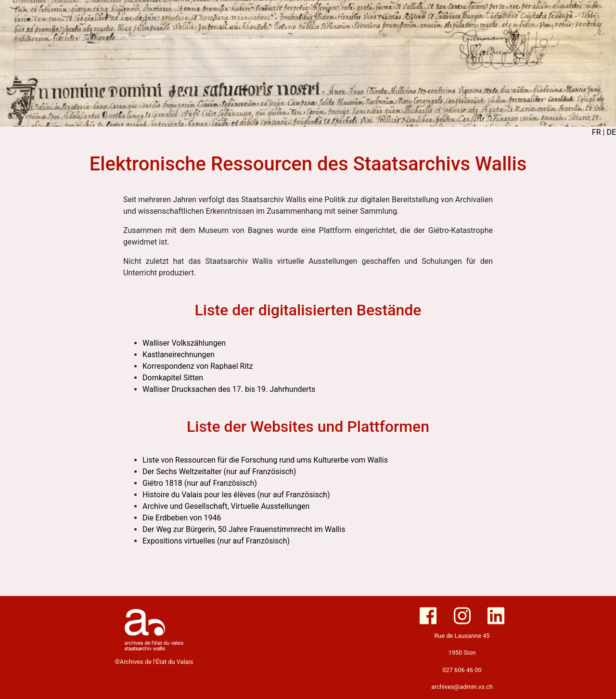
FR (597, 132)
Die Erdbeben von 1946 (182, 518)
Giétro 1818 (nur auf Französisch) (200, 483)
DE (611, 132)
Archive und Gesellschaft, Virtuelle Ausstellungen (226, 506)
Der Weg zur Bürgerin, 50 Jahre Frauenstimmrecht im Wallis (244, 529)
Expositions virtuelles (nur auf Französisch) (216, 541)
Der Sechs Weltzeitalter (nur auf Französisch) (219, 472)
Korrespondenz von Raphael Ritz (198, 366)
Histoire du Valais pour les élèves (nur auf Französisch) (236, 495)
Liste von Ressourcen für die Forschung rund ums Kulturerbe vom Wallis (265, 460)
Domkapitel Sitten (173, 378)
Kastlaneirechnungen (179, 355)
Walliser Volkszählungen (184, 343)
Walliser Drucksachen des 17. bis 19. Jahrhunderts (229, 389)
